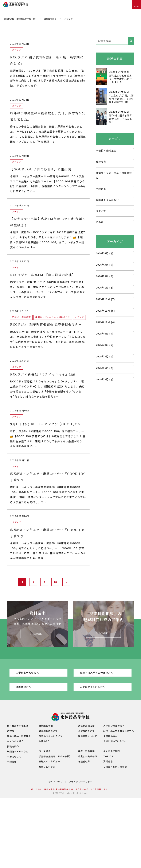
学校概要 (12, 802)
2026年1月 (102, 328)
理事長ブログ (50, 59)
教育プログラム (47, 807)
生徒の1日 (44, 781)
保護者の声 (84, 801)
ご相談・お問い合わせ (115, 807)
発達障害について (88, 776)
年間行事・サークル (18, 791)
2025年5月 (102, 419)
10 (55, 622)
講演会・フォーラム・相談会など (114, 215)
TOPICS (108, 796)
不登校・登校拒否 (106, 190)
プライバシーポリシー (81, 821)
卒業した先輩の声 (88, 796)
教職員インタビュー (49, 801)
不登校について (86, 771)
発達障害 (101, 202)
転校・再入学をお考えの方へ (97, 713)
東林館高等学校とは (18, 766)
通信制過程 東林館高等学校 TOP (20, 59)
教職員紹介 (13, 786)
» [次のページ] (65, 622)
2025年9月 (102, 373)
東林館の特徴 (46, 766)
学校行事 (101, 229)
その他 (100, 262)
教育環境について (48, 771)
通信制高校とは (86, 766)
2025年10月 (103, 362)
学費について (14, 797)
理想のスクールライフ (51, 776)
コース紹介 (45, 791)
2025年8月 (102, 385)
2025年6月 (102, 408)
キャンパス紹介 (15, 781)
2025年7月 (102, 396)
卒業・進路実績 (86, 791)
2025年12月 (103, 339)
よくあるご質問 (111, 791)
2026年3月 (102, 304)
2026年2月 (102, 316)
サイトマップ (56, 821)
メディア (101, 251)
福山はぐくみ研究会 (107, 240)
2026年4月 (102, 293)
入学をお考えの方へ (27, 713)
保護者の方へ (23, 727)
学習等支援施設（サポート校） (55, 796)
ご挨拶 (11, 771)
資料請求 (108, 801)
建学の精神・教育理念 (19, 776)
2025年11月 (103, 350)
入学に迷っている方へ (93, 727)
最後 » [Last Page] (76, 622)
